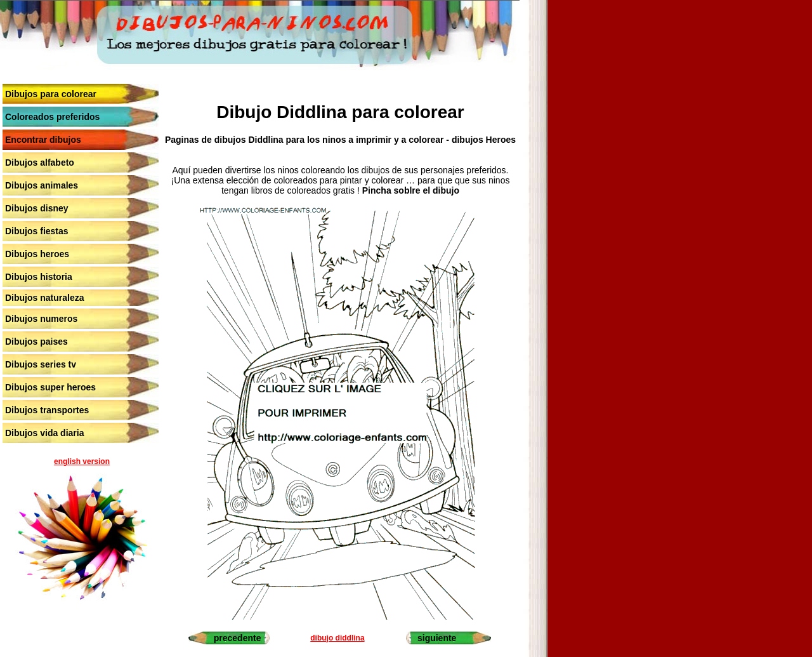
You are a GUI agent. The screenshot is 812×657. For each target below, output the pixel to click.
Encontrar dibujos (43, 140)
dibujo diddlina (337, 638)
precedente (238, 638)
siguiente (437, 638)
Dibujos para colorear (51, 94)
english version (82, 461)
